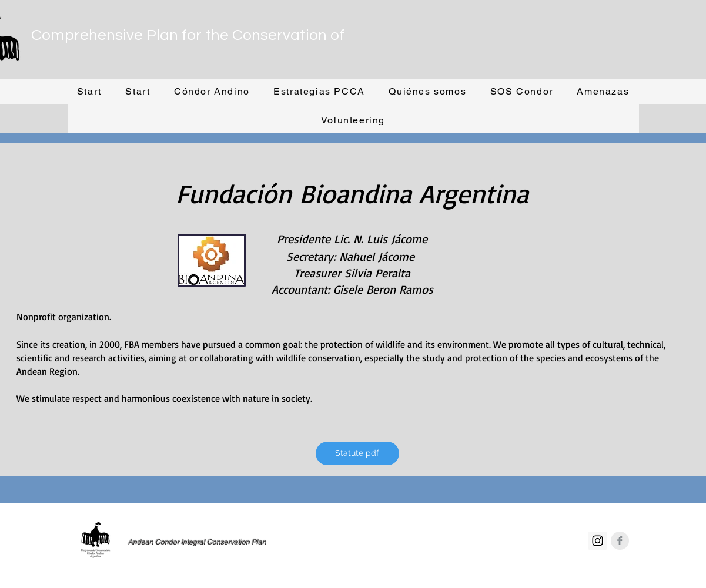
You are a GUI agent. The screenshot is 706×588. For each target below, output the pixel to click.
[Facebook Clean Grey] (620, 541)
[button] (212, 92)
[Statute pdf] (357, 453)
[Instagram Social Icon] (598, 541)
